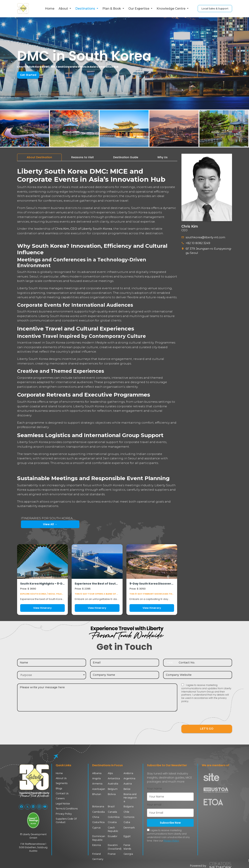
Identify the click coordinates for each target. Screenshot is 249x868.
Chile (126, 812)
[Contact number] (204, 663)
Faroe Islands (127, 847)
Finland (96, 854)
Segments (62, 783)
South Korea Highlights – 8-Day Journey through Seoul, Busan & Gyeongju (43, 584)
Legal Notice (63, 804)
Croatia (112, 822)
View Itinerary (42, 608)
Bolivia (112, 794)
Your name (154, 788)
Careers (60, 798)
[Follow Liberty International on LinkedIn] (33, 807)
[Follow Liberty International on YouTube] (45, 807)
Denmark (129, 828)
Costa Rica (98, 822)
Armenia (97, 784)
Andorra (128, 773)
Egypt (127, 836)
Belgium (113, 789)
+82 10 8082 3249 (198, 243)
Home (50, 9)
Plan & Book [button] (112, 9)
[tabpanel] (97, 389)
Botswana (98, 806)
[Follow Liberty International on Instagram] (39, 807)
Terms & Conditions (67, 809)
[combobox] (52, 675)
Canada (112, 812)
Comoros (129, 817)
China (96, 817)
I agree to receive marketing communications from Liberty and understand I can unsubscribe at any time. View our (168, 835)
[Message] (97, 697)
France (112, 854)
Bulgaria (129, 806)
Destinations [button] (86, 9)
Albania (97, 773)
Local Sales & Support (215, 9)
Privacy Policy (64, 814)
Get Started (28, 75)
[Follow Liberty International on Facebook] (22, 807)
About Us (61, 778)
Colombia (114, 817)
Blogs (59, 788)
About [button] (64, 9)
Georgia (128, 854)
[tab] (39, 157)
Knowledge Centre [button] (171, 9)
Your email (154, 805)
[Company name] (125, 675)
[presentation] (211, 716)
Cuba (127, 822)
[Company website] (198, 675)
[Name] (52, 663)
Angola (96, 778)
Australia (113, 784)
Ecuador (113, 836)
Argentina (129, 778)
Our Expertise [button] (139, 9)
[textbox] (52, 675)
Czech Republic (113, 829)
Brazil (111, 806)
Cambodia (98, 812)
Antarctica (114, 778)
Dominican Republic (99, 838)
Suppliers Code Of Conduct (66, 820)
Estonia (97, 845)
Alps (110, 773)
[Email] (125, 663)
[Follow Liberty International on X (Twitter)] (27, 807)
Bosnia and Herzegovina (130, 798)
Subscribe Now (170, 823)
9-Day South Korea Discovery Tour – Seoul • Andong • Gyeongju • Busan (152, 584)
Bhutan (97, 794)
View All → (38, 524)
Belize (127, 789)
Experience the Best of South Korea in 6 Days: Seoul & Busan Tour (97, 584)
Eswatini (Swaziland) (115, 847)
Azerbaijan (99, 789)
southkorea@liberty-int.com (204, 237)
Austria (128, 784)
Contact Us (62, 793)
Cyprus (96, 828)
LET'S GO (207, 729)
